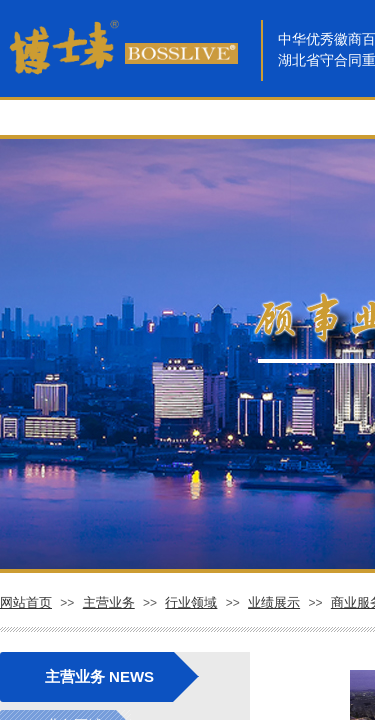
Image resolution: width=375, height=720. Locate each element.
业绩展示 (274, 602)
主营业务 (109, 602)
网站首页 (26, 602)
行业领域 (191, 602)
